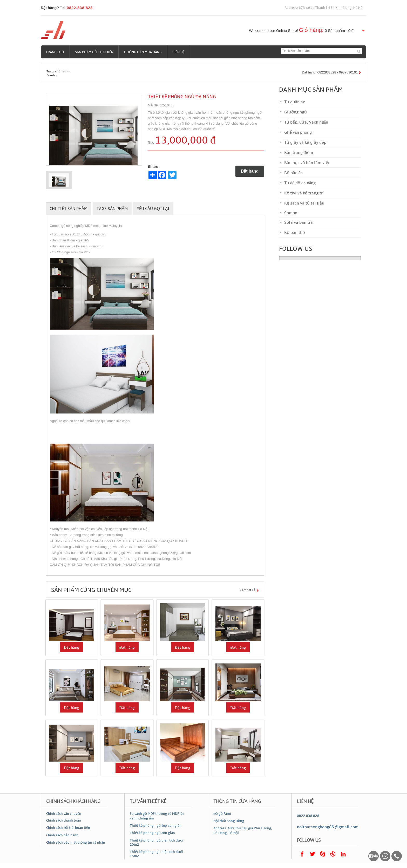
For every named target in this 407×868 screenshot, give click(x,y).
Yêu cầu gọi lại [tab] (153, 209)
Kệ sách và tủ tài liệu (304, 203)
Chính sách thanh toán (64, 820)
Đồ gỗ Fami (222, 814)
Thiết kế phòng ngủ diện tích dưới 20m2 (157, 843)
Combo (52, 75)
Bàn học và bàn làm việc (307, 163)
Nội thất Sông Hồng (229, 821)
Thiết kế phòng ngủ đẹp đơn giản (156, 826)
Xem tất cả (248, 590)
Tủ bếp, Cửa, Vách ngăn (306, 122)
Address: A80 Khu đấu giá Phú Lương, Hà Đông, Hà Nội (243, 831)
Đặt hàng (250, 171)
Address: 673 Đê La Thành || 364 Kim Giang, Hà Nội (324, 8)
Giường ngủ (296, 112)
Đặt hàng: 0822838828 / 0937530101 (330, 72)
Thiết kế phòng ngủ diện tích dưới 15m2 (157, 854)
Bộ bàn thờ (295, 233)
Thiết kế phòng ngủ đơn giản (152, 833)
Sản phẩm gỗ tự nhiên (94, 52)
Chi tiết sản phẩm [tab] (69, 209)
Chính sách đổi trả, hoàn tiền (68, 828)
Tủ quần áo (295, 102)
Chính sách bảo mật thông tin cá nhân (76, 843)
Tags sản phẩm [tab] (112, 209)
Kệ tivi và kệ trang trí (304, 193)
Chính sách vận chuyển (64, 814)
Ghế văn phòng (298, 132)
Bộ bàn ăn (293, 173)
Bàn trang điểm (299, 153)
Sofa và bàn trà (299, 222)
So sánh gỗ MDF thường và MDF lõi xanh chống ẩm (157, 816)
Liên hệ (179, 52)
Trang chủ (55, 52)
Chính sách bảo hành (62, 835)
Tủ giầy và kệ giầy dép (305, 143)
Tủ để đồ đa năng (300, 183)
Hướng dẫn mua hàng (143, 52)
